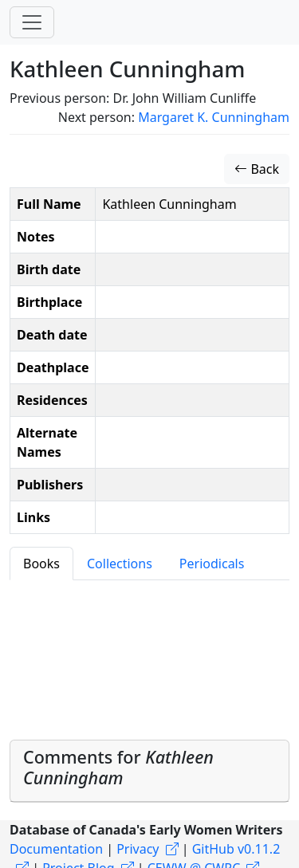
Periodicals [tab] (212, 564)
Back (257, 169)
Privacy (138, 849)
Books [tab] (41, 564)
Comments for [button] (118, 767)
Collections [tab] (120, 564)
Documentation (56, 849)
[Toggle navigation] (32, 22)
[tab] (149, 771)
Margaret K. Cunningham (214, 117)
